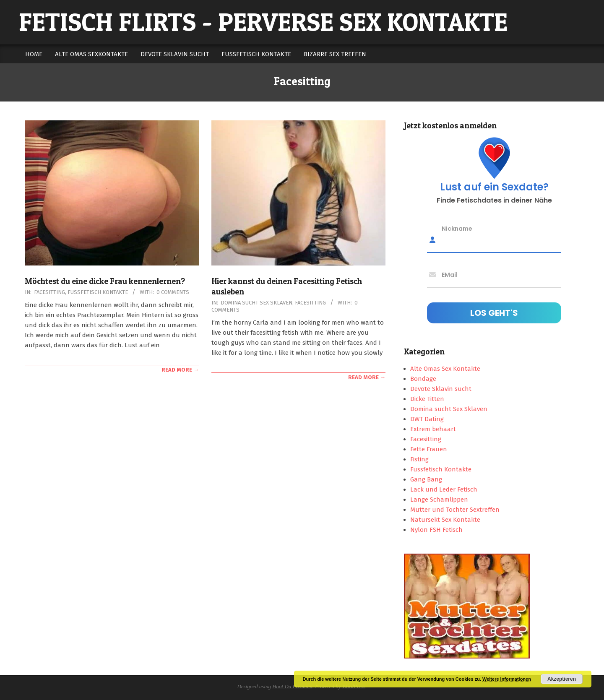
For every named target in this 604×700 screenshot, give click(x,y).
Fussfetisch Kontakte (98, 292)
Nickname (457, 229)
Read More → (180, 370)
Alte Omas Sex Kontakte (445, 369)
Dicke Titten (427, 399)
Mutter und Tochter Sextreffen (455, 510)
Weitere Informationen (507, 679)
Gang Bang (426, 479)
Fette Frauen (429, 449)
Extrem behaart (433, 429)
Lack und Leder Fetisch (444, 489)
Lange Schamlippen (439, 500)
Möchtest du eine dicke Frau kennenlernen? (105, 281)
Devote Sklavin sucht (441, 389)
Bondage (423, 379)
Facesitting (49, 292)
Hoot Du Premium (292, 686)
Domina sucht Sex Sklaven (256, 303)
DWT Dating (427, 419)
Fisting (419, 459)
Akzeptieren (562, 679)
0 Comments (173, 292)
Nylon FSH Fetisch (436, 530)
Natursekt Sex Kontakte (445, 520)
